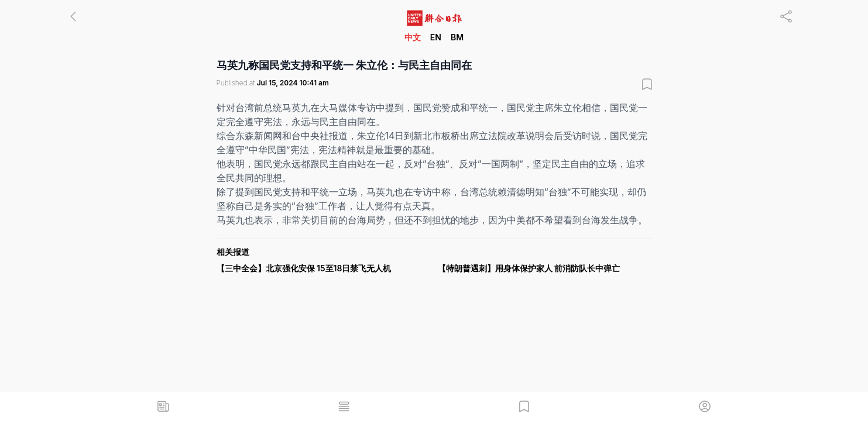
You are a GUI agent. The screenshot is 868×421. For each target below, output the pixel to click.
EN (436, 37)
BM (457, 37)
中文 (413, 37)
